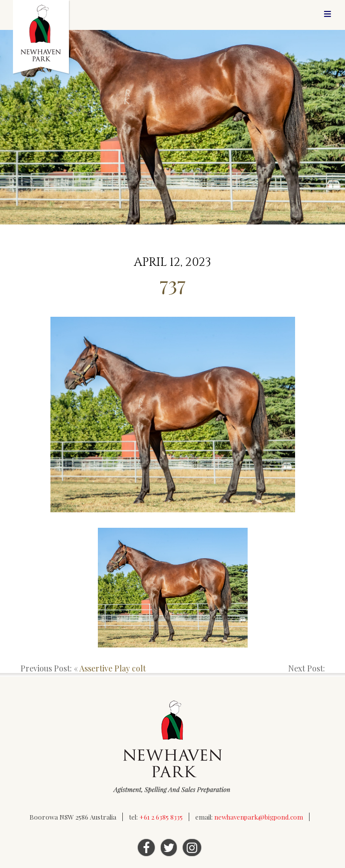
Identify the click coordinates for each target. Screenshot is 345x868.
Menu (328, 14)
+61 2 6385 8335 (161, 817)
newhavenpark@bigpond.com (259, 817)
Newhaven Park (42, 37)
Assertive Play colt (113, 668)
